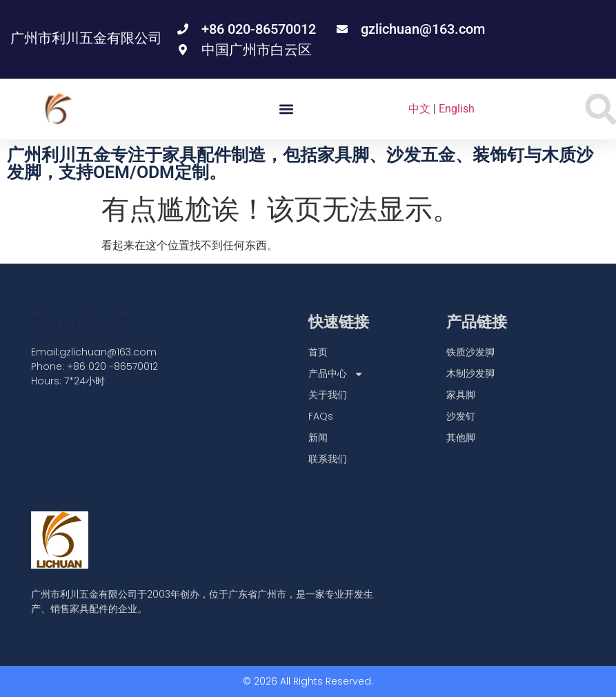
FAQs (321, 416)
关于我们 (328, 395)
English (457, 109)
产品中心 (336, 374)
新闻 (318, 438)
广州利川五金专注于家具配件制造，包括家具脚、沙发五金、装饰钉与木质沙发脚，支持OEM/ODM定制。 (300, 164)
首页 (318, 352)
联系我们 (328, 459)
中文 (419, 109)
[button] (286, 109)
